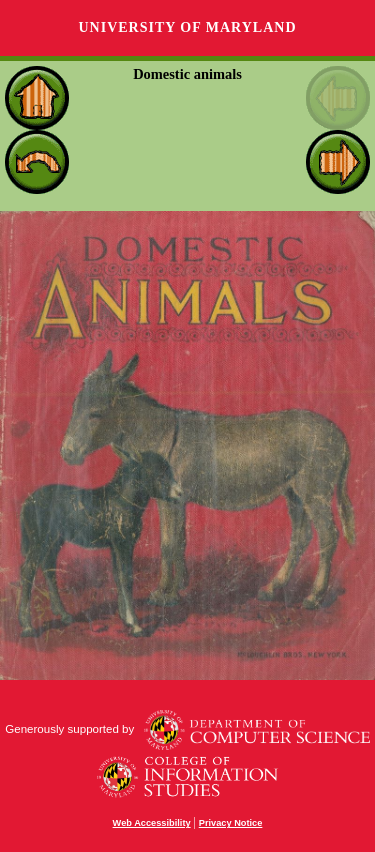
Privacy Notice (231, 823)
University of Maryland (187, 27)
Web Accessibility (152, 823)
